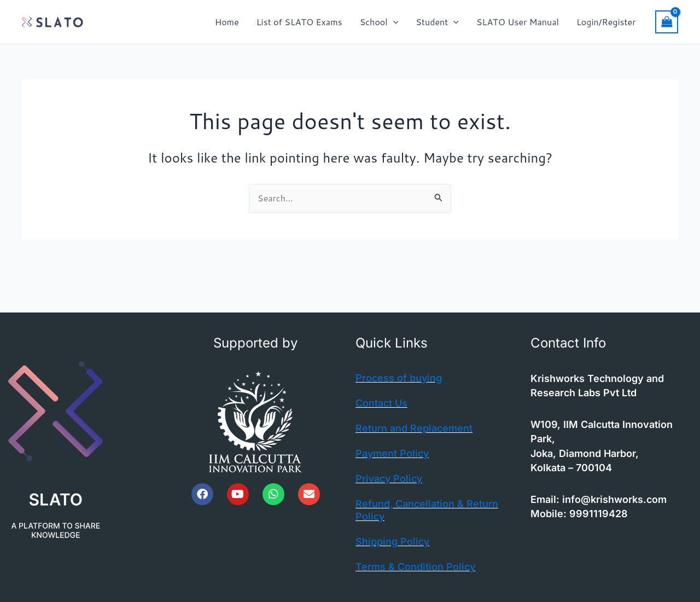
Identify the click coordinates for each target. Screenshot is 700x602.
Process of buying (399, 378)
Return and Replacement (414, 428)
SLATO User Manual (518, 22)
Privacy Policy (389, 479)
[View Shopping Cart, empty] (667, 22)
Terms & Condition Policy (415, 567)
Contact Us (381, 403)
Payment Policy (392, 453)
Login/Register (606, 22)
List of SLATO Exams (299, 22)
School (379, 22)
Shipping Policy (392, 542)
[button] (393, 22)
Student (437, 22)
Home (227, 22)
